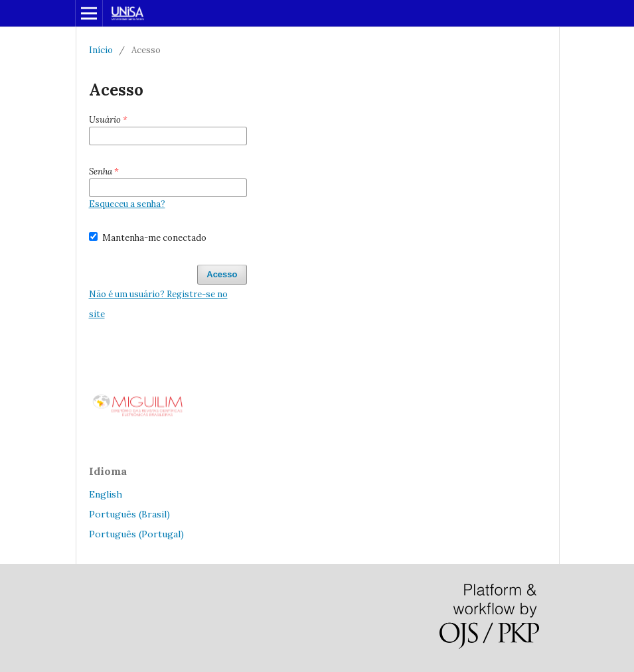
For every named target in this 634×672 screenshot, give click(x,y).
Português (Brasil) (129, 514)
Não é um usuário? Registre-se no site (158, 304)
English (106, 494)
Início (101, 50)
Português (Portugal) (136, 534)
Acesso (222, 274)
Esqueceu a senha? (127, 204)
